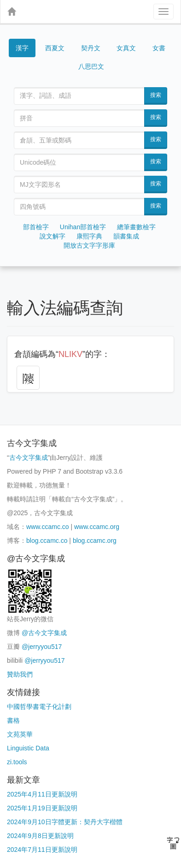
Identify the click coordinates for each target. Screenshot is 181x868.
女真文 (126, 48)
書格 (13, 720)
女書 (159, 48)
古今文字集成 (29, 458)
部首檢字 (36, 227)
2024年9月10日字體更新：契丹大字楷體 (65, 822)
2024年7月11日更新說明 (42, 850)
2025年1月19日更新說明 (42, 808)
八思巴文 (91, 66)
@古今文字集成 (44, 633)
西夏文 (55, 48)
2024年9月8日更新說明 (40, 836)
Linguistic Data (28, 748)
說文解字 (53, 236)
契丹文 (91, 48)
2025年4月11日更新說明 (42, 794)
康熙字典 (89, 236)
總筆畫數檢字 (136, 227)
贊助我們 (20, 674)
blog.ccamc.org (95, 541)
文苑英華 (20, 734)
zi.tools (17, 762)
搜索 (156, 95)
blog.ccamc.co (47, 541)
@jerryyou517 (42, 647)
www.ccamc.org (97, 527)
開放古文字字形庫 (89, 245)
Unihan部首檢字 (83, 227)
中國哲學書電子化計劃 (39, 707)
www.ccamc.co (48, 527)
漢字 (22, 48)
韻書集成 (126, 236)
